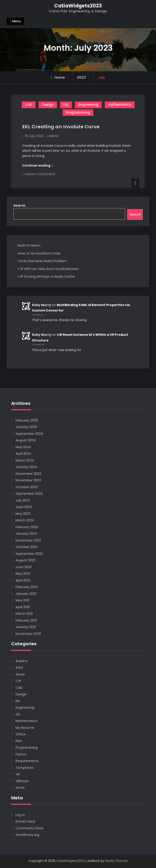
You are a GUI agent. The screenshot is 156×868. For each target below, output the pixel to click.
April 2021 (23, 607)
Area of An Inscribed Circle (39, 253)
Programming (78, 112)
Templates (25, 768)
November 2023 (28, 480)
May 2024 (23, 447)
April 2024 (23, 453)
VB (18, 774)
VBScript (22, 781)
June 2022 (24, 567)
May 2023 (23, 514)
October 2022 (27, 547)
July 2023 (23, 500)
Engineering (88, 105)
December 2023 (28, 474)
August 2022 (25, 560)
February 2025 (27, 420)
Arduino (22, 661)
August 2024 (26, 440)
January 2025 (26, 427)
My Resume (25, 728)
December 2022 (28, 540)
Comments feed (29, 828)
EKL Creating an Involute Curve (61, 127)
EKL (66, 105)
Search (19, 205)
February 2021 (26, 620)
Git (18, 714)
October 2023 (27, 487)
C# (18, 681)
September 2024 (29, 434)
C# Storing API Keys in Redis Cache (46, 276)
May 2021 (23, 600)
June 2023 (24, 507)
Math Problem (29, 245)
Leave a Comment (40, 174)
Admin (54, 136)
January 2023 (26, 533)
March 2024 (25, 460)
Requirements (27, 761)
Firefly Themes (116, 861)
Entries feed (25, 821)
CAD (29, 105)
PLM (19, 741)
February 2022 (27, 587)
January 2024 (26, 467)
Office (21, 734)
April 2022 (23, 580)
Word (20, 787)
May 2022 (23, 573)
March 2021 (24, 613)
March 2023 (25, 520)
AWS (19, 667)
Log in (20, 815)
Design (48, 105)
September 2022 (29, 554)
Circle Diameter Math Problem (42, 261)
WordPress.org (27, 835)
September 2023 (29, 493)
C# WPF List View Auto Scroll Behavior (48, 269)
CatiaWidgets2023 (78, 6)
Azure (20, 674)
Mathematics (120, 105)
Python (21, 754)
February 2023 (27, 527)
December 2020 (28, 634)
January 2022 (26, 594)
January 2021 (26, 627)
